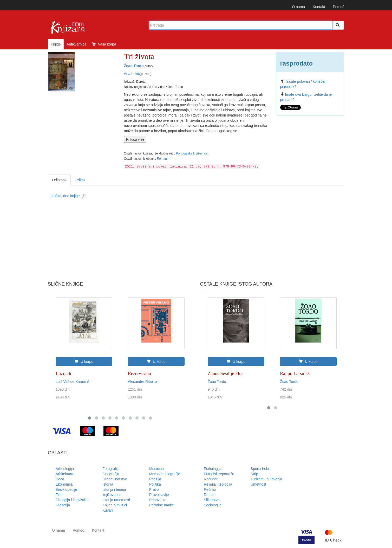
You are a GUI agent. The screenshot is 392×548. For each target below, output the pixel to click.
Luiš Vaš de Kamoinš (73, 382)
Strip (254, 474)
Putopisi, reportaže (219, 474)
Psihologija (213, 469)
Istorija (108, 484)
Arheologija (65, 469)
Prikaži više (135, 139)
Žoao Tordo (134, 66)
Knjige (56, 44)
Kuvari (108, 510)
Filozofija (63, 505)
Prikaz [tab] (80, 180)
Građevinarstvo (115, 479)
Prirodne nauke (162, 505)
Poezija (155, 479)
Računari (211, 479)
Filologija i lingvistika (72, 500)
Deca (60, 479)
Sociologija (213, 505)
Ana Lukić (132, 74)
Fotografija (111, 469)
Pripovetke (158, 500)
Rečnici (210, 489)
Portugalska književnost (192, 153)
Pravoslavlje (159, 495)
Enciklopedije (66, 489)
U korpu (84, 362)
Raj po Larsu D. (295, 373)
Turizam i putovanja (266, 479)
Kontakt (319, 7)
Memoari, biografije (165, 474)
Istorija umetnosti (116, 500)
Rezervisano (139, 373)
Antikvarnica (76, 44)
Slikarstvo (212, 500)
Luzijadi (63, 373)
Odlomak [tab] (59, 180)
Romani (162, 159)
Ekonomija (64, 484)
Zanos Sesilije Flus (226, 373)
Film (59, 495)
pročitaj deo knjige (68, 196)
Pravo (154, 489)
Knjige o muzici (115, 505)
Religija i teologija (218, 484)
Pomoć (338, 7)
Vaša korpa (104, 44)
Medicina (156, 469)
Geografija (111, 474)
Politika (155, 484)
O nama (298, 7)
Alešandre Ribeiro (142, 382)
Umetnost (258, 484)
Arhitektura (64, 474)
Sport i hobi (260, 469)
